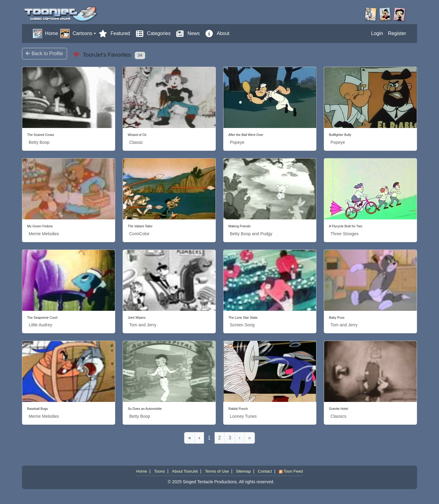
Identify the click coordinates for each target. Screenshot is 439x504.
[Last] (250, 438)
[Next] (239, 438)
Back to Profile (45, 53)
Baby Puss (337, 318)
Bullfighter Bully (340, 135)
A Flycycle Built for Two (346, 226)
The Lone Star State (243, 318)
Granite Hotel (339, 409)
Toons (159, 471)
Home (142, 471)
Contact (265, 471)
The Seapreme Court (42, 318)
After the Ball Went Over (246, 135)
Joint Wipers (137, 318)
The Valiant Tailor (140, 226)
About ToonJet (185, 471)
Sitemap (243, 471)
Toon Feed (291, 471)
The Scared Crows (41, 135)
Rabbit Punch (238, 409)
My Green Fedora (40, 226)
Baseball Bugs (37, 409)
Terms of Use (217, 471)
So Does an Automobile (145, 409)
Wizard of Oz (137, 135)
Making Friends (239, 226)
